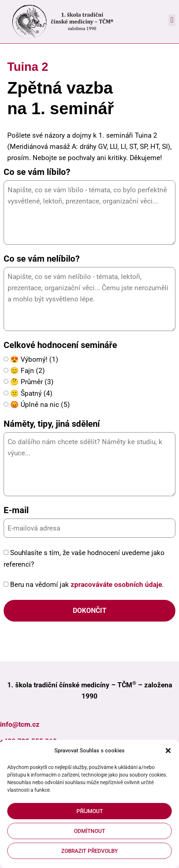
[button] (168, 751)
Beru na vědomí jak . (87, 585)
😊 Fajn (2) (28, 371)
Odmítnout (89, 831)
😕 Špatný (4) (31, 393)
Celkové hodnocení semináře (60, 345)
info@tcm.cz (20, 724)
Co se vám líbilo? (37, 172)
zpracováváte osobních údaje (116, 585)
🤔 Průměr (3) (32, 382)
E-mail (16, 510)
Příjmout (90, 811)
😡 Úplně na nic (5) (40, 405)
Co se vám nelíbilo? (42, 259)
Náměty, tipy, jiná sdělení (52, 424)
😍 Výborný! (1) (34, 360)
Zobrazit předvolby (89, 851)
